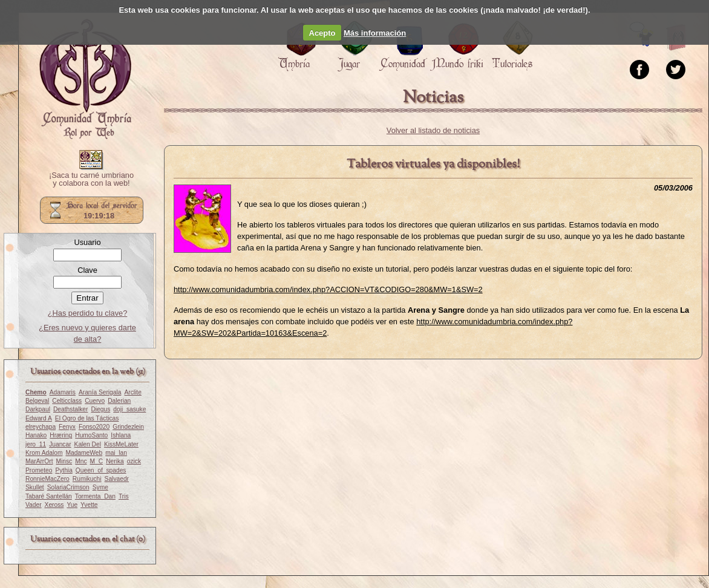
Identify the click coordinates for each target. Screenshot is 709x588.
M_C (97, 461)
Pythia (64, 470)
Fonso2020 (94, 427)
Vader (34, 505)
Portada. (85, 79)
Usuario (87, 242)
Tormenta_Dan (95, 496)
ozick (134, 461)
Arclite (132, 392)
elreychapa (41, 427)
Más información (375, 33)
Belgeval (37, 401)
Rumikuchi (87, 479)
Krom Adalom (44, 453)
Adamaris (63, 392)
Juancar (60, 444)
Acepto (322, 33)
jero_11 (36, 444)
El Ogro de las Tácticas (87, 418)
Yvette (89, 505)
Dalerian (119, 401)
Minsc (64, 461)
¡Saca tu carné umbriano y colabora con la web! (91, 180)
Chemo (36, 392)
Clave (87, 270)
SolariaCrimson (68, 487)
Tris (124, 496)
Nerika (115, 461)
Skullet (35, 487)
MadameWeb (84, 453)
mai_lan (116, 453)
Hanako (36, 435)
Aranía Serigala (100, 392)
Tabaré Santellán (49, 496)
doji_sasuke (129, 409)
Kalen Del (88, 444)
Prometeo (39, 470)
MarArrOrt (39, 461)
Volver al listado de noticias (433, 130)
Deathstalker (70, 409)
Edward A (39, 418)
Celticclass (67, 401)
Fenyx (67, 427)
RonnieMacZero (47, 479)
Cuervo (95, 401)
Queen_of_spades (101, 470)
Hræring (61, 435)
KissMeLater (121, 444)
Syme (100, 487)
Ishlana (121, 435)
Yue (72, 505)
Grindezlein (128, 427)
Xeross (54, 505)
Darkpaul (38, 409)
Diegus (100, 409)
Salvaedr (117, 479)
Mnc (81, 461)
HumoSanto (91, 435)
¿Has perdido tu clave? (88, 313)
